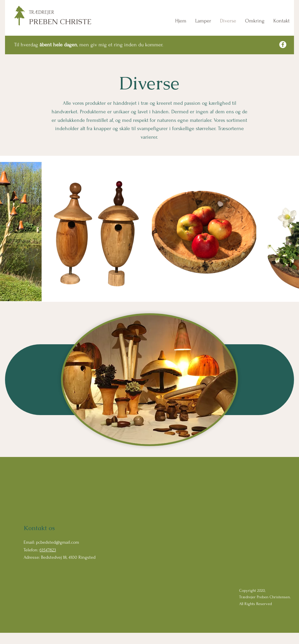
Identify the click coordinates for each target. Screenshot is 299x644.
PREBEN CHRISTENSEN (70, 22)
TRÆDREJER (42, 12)
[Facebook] (283, 45)
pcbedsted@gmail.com (57, 542)
